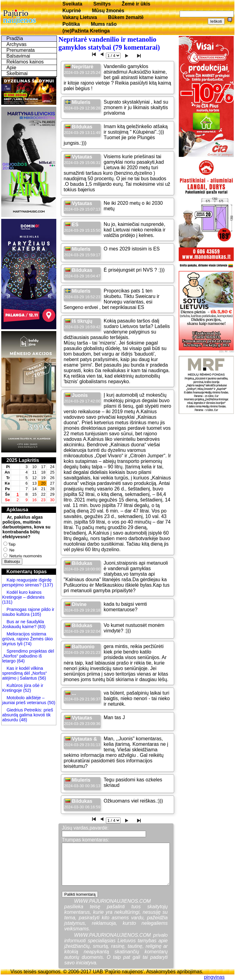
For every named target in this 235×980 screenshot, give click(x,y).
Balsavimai (18, 56)
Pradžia (15, 38)
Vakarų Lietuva (80, 17)
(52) (27, 690)
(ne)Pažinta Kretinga (86, 31)
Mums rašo (104, 24)
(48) (23, 720)
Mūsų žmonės (108, 11)
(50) (51, 703)
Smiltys (102, 4)
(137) (47, 585)
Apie (11, 68)
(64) (20, 661)
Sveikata (72, 4)
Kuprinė (72, 11)
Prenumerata (21, 50)
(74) (27, 644)
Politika (71, 24)
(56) (42, 678)
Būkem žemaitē (126, 17)
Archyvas (17, 44)
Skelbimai (17, 73)
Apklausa (17, 510)
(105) (35, 614)
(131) (7, 602)
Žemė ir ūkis (136, 4)
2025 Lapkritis (23, 460)
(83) (41, 627)
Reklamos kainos (25, 62)
